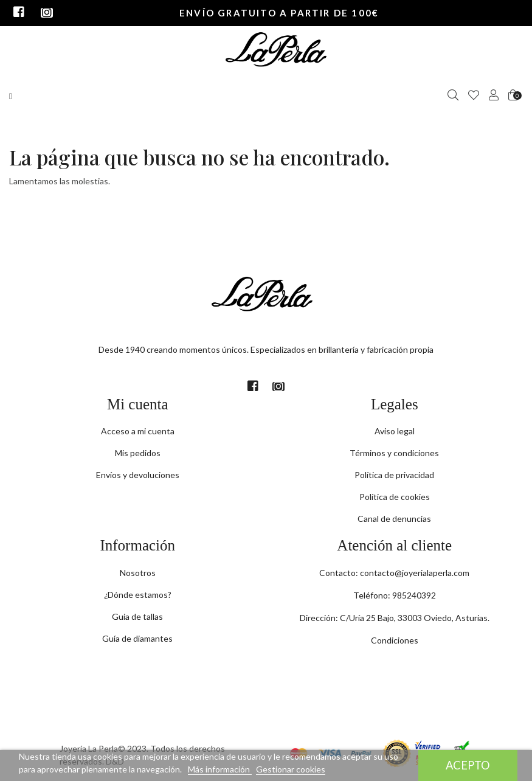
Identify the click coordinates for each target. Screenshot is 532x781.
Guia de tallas (137, 616)
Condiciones (395, 640)
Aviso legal (395, 431)
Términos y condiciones (394, 453)
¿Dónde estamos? (138, 595)
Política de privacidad (394, 475)
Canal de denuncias (394, 519)
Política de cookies (395, 497)
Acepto (468, 765)
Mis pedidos (138, 453)
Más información (220, 769)
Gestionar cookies (291, 769)
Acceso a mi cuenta (138, 431)
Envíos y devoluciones (138, 475)
